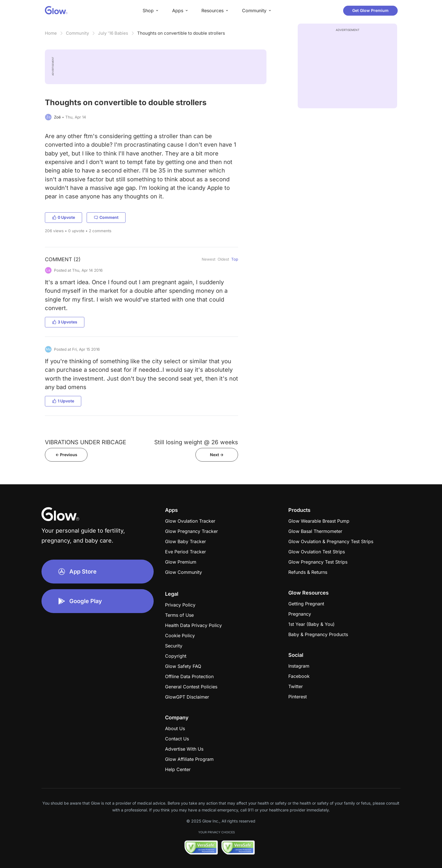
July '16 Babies (113, 33)
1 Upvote (63, 401)
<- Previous (66, 455)
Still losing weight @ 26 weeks (196, 442)
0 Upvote (63, 217)
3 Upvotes (65, 322)
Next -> (217, 455)
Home (51, 33)
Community (77, 33)
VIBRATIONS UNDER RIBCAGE (86, 442)
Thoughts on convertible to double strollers (181, 33)
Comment (106, 217)
